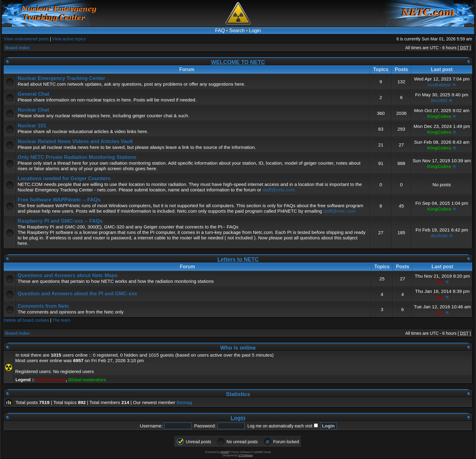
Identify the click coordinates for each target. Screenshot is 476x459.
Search (237, 31)
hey (440, 282)
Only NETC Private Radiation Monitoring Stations (77, 157)
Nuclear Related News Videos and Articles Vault (75, 141)
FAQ (220, 31)
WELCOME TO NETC (238, 62)
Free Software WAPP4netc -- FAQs (59, 200)
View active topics (69, 39)
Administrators (51, 380)
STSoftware (246, 455)
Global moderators (87, 380)
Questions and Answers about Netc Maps (68, 275)
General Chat (33, 94)
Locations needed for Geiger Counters (64, 178)
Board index (17, 48)
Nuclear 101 (32, 126)
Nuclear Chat (33, 110)
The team (61, 320)
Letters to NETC (238, 259)
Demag (184, 402)
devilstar (439, 236)
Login (255, 31)
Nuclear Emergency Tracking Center (61, 78)
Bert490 (439, 100)
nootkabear (439, 85)
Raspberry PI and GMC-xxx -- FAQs (60, 221)
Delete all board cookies (26, 320)
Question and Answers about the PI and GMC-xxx (77, 294)
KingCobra (439, 116)
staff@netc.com (279, 190)
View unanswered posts (26, 39)
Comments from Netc (43, 306)
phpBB (224, 452)
